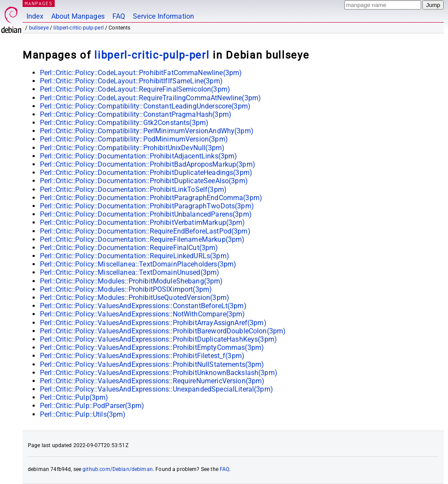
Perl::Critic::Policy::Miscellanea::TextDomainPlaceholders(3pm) (138, 264)
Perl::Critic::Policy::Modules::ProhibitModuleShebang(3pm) (132, 281)
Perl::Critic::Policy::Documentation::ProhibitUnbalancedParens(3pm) (146, 214)
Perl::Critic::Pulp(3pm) (74, 397)
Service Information (163, 16)
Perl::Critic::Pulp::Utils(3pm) (83, 414)
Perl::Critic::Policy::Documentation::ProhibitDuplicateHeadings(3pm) (146, 173)
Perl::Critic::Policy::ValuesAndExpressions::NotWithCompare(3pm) (142, 314)
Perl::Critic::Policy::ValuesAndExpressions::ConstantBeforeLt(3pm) (143, 306)
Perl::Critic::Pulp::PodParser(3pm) (92, 406)
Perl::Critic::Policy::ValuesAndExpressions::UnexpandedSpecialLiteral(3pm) (156, 389)
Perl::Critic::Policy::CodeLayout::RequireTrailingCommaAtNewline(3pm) (150, 98)
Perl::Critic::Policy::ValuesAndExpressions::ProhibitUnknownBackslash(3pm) (159, 373)
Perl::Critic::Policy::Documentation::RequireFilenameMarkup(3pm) (142, 239)
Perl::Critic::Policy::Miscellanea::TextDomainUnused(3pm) (130, 272)
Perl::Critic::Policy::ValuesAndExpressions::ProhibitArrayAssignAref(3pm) (153, 323)
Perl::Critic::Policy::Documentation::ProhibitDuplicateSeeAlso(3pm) (144, 181)
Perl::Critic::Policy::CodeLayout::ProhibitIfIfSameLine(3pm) (131, 81)
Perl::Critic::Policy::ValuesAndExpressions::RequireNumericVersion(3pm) (152, 381)
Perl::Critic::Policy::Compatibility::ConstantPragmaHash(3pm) (136, 114)
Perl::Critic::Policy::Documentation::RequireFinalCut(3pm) (129, 248)
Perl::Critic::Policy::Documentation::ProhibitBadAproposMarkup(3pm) (148, 164)
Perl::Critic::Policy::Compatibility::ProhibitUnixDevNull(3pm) (132, 148)
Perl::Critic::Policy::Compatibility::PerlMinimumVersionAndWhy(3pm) (147, 131)
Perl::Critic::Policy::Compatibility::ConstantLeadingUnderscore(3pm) (145, 106)
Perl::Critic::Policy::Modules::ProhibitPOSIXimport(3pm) (126, 289)
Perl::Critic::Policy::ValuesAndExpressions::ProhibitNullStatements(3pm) (152, 364)
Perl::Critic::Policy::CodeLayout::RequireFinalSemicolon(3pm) (135, 89)
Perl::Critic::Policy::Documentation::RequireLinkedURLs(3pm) (135, 256)
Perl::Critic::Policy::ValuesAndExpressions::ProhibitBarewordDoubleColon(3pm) (163, 331)
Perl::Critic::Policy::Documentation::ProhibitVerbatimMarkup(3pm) (143, 222)
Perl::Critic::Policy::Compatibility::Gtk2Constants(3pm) (124, 123)
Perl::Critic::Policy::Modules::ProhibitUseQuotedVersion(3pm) (135, 298)
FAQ (119, 16)
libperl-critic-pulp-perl (79, 28)
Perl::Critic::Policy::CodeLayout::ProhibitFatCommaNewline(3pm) (141, 73)
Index (35, 16)
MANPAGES (39, 3)
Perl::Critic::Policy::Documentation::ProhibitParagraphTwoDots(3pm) (147, 206)
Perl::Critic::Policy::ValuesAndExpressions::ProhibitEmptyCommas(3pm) (152, 347)
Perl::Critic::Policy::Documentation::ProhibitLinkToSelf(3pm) (133, 189)
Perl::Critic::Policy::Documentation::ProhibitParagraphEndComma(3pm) (151, 198)
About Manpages (78, 16)
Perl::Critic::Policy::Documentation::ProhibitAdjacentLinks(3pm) (138, 156)
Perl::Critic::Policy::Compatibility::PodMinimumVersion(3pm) (134, 139)
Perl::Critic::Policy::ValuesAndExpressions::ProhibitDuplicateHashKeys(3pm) (158, 339)
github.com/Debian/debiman (118, 469)
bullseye (39, 28)
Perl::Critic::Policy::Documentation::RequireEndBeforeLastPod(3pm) (145, 231)
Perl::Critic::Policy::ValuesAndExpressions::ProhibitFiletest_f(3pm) (142, 356)
